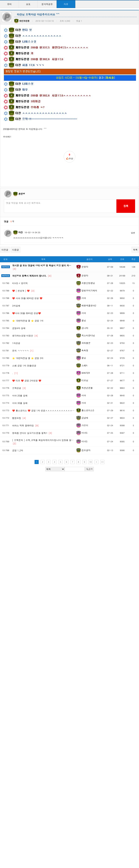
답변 (133, 213)
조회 (122, 240)
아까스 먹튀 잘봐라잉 (25, 406)
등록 (126, 187)
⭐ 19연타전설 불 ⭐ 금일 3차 (28, 339)
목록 (135, 230)
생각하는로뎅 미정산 (25, 316)
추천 (133, 240)
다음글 (16, 230)
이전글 (5, 230)
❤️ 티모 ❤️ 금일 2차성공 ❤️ (27, 361)
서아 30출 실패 (20, 384)
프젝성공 (19, 369)
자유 (66, 4)
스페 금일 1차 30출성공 (24, 346)
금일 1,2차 (18, 431)
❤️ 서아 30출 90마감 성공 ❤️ (27, 279)
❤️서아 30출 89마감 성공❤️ (27, 294)
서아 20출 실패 (20, 376)
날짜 (110, 240)
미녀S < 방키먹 (20, 264)
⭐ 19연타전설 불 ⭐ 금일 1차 (28, 301)
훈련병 (22, 174)
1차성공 (16, 324)
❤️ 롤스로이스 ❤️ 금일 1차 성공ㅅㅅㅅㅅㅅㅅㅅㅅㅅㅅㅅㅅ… (43, 391)
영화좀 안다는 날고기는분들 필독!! (32, 414)
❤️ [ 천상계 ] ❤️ (23, 271)
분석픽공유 (47, 4)
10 (91, 443)
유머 (9, 4)
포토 (28, 4)
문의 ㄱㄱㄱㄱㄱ (23, 331)
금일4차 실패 (19, 309)
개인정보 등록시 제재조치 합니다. (32, 256)
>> (102, 443)
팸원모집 (19, 399)
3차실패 (16, 286)
